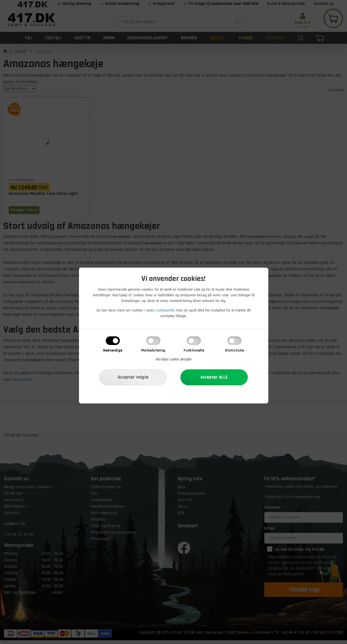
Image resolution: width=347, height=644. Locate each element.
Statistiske (234, 350)
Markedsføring (153, 350)
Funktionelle (194, 350)
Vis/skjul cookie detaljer (173, 359)
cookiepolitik (165, 310)
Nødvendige (113, 350)
